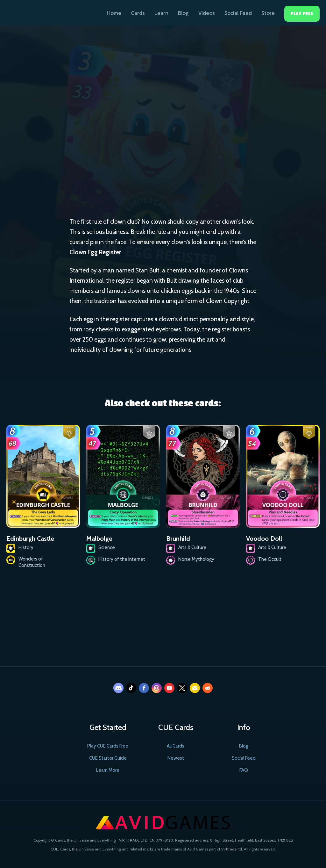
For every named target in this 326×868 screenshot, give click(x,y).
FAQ (244, 770)
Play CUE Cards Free (108, 746)
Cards (138, 13)
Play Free (302, 14)
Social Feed (238, 13)
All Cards (176, 746)
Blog (183, 13)
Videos (207, 13)
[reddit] (208, 688)
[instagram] (157, 688)
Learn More (108, 770)
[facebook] (144, 688)
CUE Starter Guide (108, 758)
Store (268, 13)
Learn (161, 13)
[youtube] (169, 688)
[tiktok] (131, 688)
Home (114, 13)
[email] (195, 688)
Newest (176, 758)
